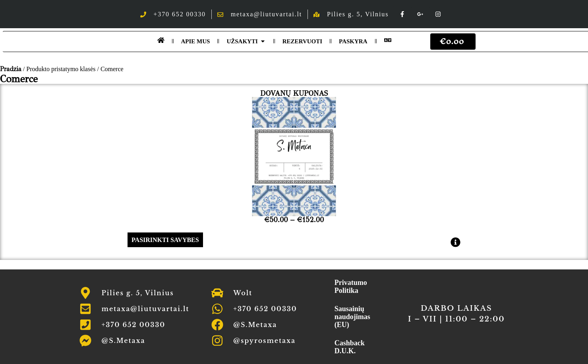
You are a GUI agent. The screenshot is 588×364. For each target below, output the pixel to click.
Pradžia (11, 69)
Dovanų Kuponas (294, 93)
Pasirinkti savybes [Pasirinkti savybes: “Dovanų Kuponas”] (165, 240)
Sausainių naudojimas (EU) (352, 317)
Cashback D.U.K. (350, 347)
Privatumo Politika (351, 287)
